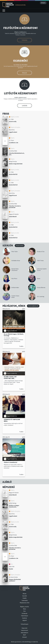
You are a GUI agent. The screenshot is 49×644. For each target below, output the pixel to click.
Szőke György (13, 503)
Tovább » (21, 346)
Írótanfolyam (25, 624)
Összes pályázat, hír (33, 306)
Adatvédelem (24, 633)
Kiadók (25, 598)
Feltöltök (25, 40)
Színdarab (24, 613)
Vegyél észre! (13, 195)
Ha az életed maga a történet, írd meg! (14, 335)
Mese (25, 609)
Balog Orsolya (13, 161)
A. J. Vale (11, 119)
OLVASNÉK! (20, 61)
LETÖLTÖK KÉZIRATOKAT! (20, 93)
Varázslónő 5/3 (13, 227)
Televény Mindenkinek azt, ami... (17, 154)
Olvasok (24, 73)
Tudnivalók (25, 600)
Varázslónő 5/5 (13, 174)
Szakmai (24, 618)
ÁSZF (24, 635)
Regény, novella (24, 607)
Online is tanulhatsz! (10, 462)
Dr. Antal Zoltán (13, 577)
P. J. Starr (11, 140)
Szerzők (25, 596)
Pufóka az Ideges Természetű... (14, 506)
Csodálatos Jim (14, 143)
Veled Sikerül (13, 217)
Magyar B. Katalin (14, 214)
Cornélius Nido (13, 151)
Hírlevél (24, 637)
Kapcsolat (24, 628)
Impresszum (24, 630)
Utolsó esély (13, 121)
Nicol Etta (12, 130)
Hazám (11, 569)
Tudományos (24, 616)
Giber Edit (12, 567)
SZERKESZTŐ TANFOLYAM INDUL (12, 420)
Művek (24, 594)
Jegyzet (25, 620)
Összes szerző (20, 246)
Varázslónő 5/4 (13, 185)
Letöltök (25, 106)
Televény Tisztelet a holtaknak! (15, 207)
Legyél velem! (13, 132)
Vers (25, 611)
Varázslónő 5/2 (13, 238)
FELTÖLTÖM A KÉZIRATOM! (21, 28)
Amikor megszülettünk (16, 164)
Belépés (43, 3)
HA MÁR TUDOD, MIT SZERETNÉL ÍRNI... (10, 378)
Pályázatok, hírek (25, 603)
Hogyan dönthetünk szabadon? (15, 580)
